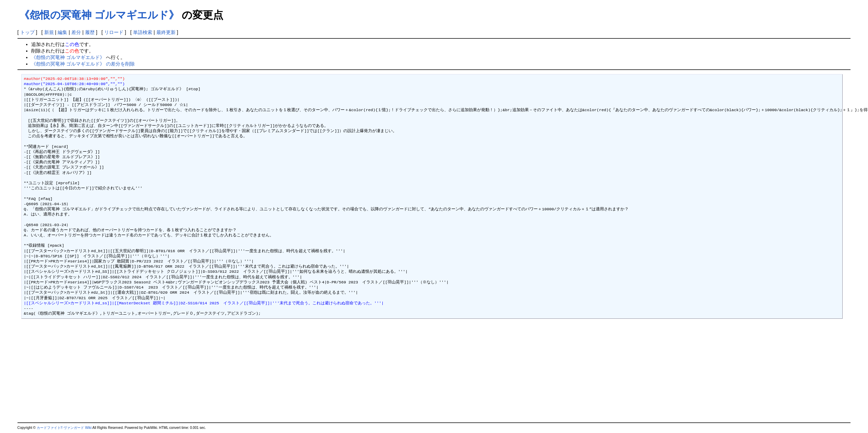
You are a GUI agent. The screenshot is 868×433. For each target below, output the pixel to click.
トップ (27, 32)
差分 (76, 32)
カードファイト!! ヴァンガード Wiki (64, 428)
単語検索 (143, 32)
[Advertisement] (75, 371)
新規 (49, 32)
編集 (62, 32)
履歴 (90, 32)
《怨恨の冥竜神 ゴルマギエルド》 (99, 15)
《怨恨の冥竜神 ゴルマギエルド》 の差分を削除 (83, 64)
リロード (114, 32)
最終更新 (166, 32)
